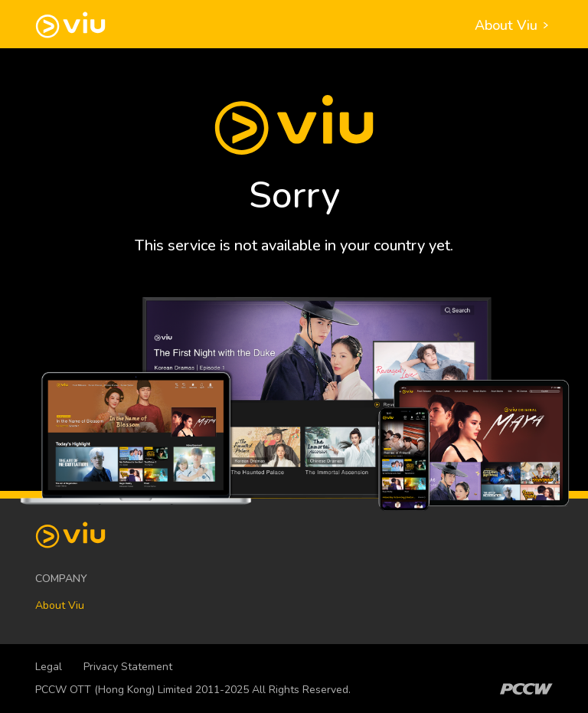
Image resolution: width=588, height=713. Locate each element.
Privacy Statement (128, 667)
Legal (49, 667)
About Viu (514, 25)
